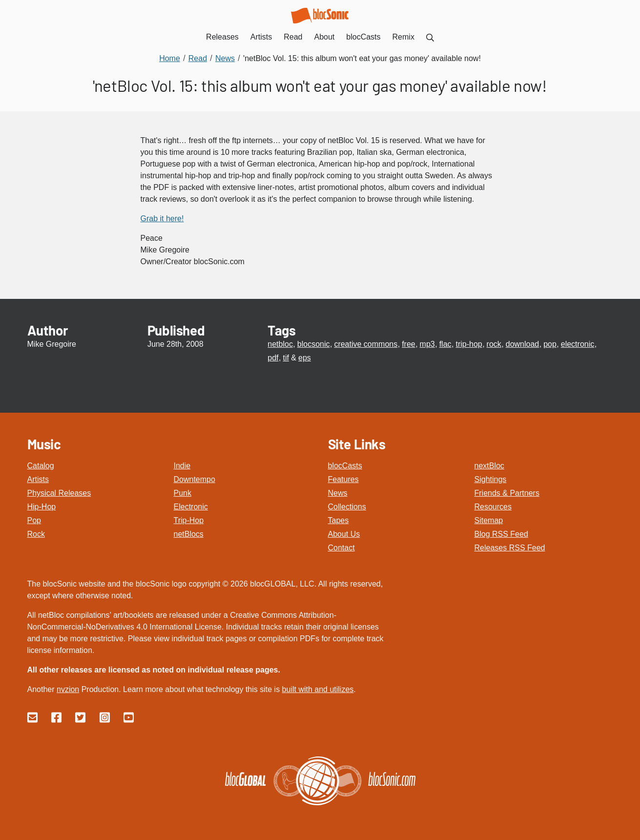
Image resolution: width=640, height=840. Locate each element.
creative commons (366, 344)
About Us (344, 534)
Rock (36, 534)
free (409, 344)
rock (494, 344)
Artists (38, 479)
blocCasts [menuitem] (363, 37)
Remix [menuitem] (403, 37)
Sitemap (489, 520)
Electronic (191, 507)
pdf (273, 358)
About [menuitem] (325, 37)
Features (343, 479)
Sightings (491, 479)
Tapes (339, 520)
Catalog (41, 466)
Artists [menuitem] (261, 37)
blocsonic (314, 344)
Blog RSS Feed (501, 534)
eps (305, 358)
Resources (493, 507)
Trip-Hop (189, 520)
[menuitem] (430, 37)
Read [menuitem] (293, 37)
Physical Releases (59, 493)
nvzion (68, 689)
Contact (341, 548)
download (523, 344)
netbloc (280, 344)
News (338, 493)
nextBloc (489, 466)
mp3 (427, 344)
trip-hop (469, 344)
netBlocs (189, 534)
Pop (34, 520)
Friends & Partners (507, 493)
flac (445, 344)
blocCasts (345, 466)
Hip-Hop (42, 507)
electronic (578, 344)
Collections (347, 507)
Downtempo (195, 479)
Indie (182, 466)
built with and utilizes (318, 689)
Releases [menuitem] (222, 37)
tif (286, 358)
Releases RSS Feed (510, 548)
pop (550, 344)
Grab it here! (162, 219)
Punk (183, 493)
